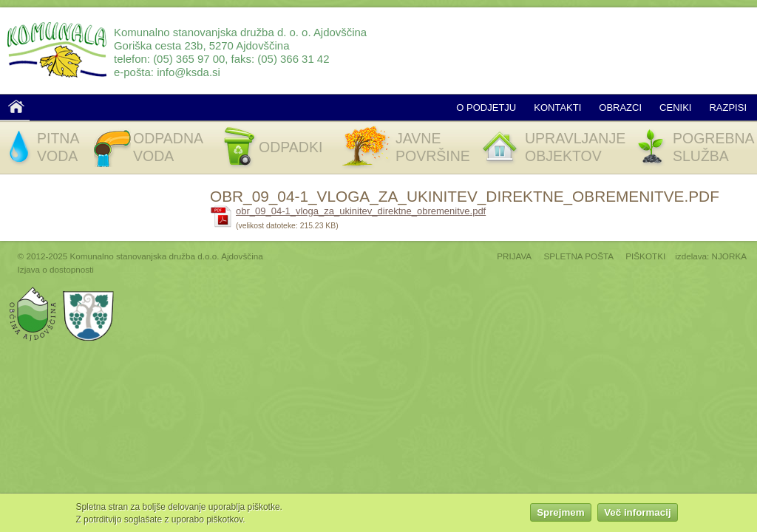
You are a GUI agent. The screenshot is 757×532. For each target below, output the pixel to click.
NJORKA (729, 256)
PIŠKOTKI (645, 256)
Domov (16, 106)
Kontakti (557, 108)
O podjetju (486, 108)
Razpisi (728, 108)
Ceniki (675, 108)
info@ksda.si (189, 72)
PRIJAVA (514, 256)
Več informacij (637, 515)
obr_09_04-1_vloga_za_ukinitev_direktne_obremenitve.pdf (361, 211)
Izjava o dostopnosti (56, 269)
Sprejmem (560, 515)
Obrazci (620, 108)
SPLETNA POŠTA (578, 256)
